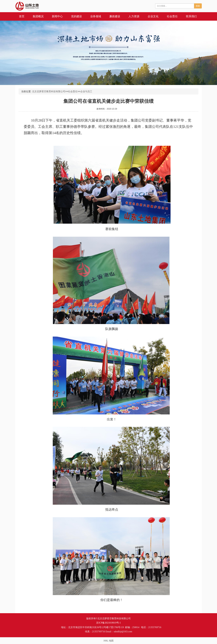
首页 (22, 16)
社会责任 (172, 16)
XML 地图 (108, 641)
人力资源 (134, 16)
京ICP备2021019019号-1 (108, 623)
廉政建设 (115, 16)
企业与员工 (86, 91)
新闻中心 (57, 16)
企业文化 (153, 16)
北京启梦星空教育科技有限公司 (49, 91)
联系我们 (191, 16)
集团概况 (38, 16)
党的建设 (76, 16)
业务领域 (96, 16)
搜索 (198, 6)
